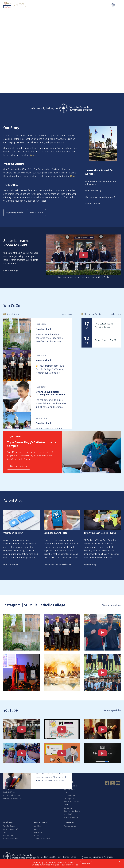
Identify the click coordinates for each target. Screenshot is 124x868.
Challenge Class (70, 802)
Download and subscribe (56, 568)
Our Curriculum (69, 799)
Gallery (36, 839)
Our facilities (92, 194)
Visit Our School (9, 830)
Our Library (68, 811)
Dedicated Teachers (11, 796)
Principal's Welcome (11, 789)
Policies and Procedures (12, 802)
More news (67, 318)
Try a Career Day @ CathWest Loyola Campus (104, 331)
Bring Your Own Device (72, 815)
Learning (67, 796)
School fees (91, 207)
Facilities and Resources (12, 799)
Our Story (7, 793)
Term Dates (38, 836)
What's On (37, 833)
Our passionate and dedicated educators (101, 186)
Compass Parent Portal (42, 842)
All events (116, 318)
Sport (66, 808)
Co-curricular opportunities (99, 201)
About (6, 786)
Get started (9, 568)
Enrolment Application (11, 833)
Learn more (9, 274)
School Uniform (69, 818)
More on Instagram (111, 609)
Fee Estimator (8, 839)
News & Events (40, 826)
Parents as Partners (71, 821)
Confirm (86, 864)
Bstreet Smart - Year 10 (105, 344)
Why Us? (37, 786)
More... (33, 159)
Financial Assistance (11, 842)
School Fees (8, 836)
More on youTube (112, 714)
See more (89, 568)
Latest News (38, 830)
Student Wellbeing (70, 789)
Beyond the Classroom (72, 805)
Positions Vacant (70, 830)
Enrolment (8, 826)
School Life (69, 786)
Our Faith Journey (70, 793)
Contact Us (69, 826)
